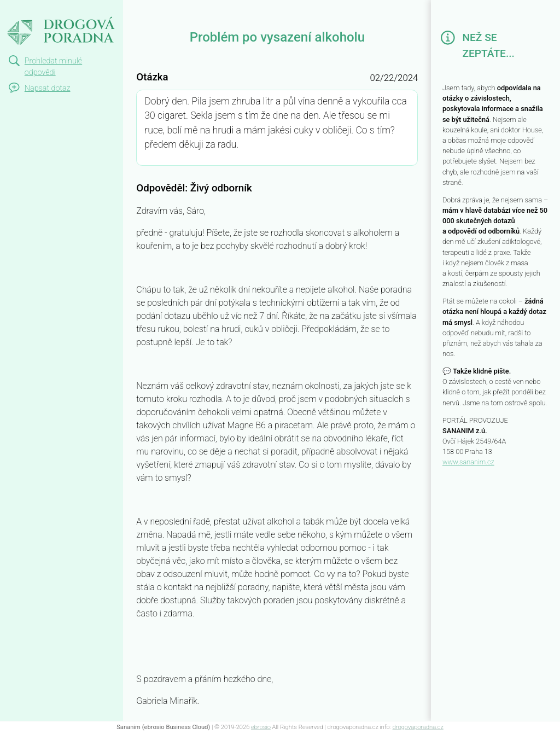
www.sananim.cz (468, 462)
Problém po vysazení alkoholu (61, 20)
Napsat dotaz (48, 88)
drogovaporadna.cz (418, 727)
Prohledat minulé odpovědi (53, 67)
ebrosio (261, 727)
